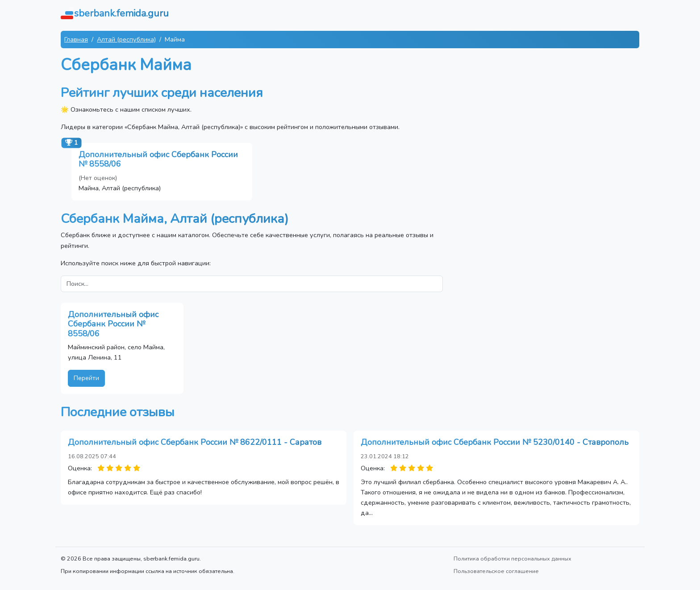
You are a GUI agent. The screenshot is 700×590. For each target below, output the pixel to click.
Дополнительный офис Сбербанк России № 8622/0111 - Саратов (195, 442)
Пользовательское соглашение (496, 571)
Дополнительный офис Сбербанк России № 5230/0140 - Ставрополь (495, 442)
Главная (76, 39)
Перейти (86, 378)
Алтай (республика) (126, 39)
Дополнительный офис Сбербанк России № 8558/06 (158, 159)
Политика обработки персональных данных (512, 559)
